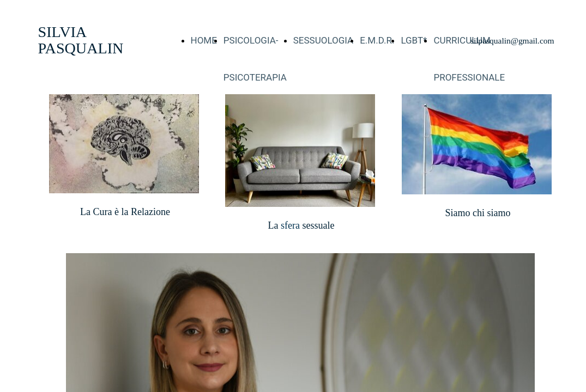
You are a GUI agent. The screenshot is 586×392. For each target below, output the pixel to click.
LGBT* (414, 40)
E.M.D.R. (377, 40)
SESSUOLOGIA (323, 40)
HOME (204, 40)
